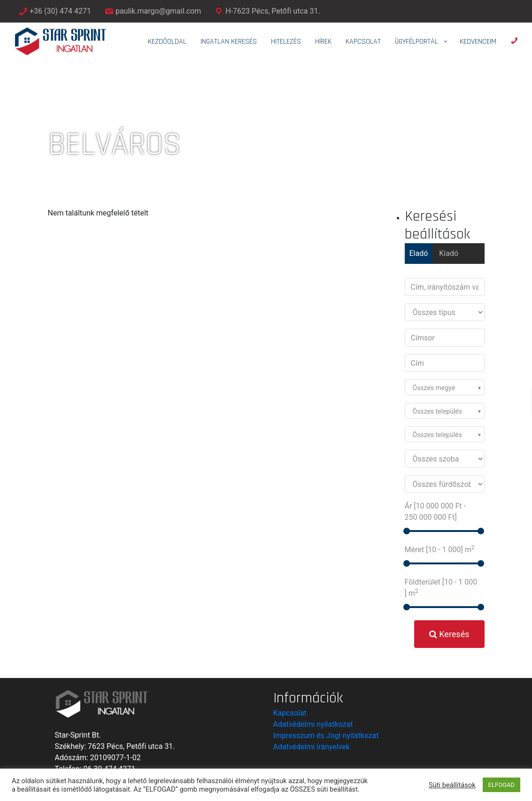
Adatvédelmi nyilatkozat (313, 724)
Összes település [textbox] (438, 411)
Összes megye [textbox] (434, 388)
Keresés (449, 634)
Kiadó (449, 253)
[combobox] (445, 387)
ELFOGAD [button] (501, 785)
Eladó (419, 253)
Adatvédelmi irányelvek (312, 747)
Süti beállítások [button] (452, 785)
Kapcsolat (290, 713)
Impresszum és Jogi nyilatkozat (326, 736)
